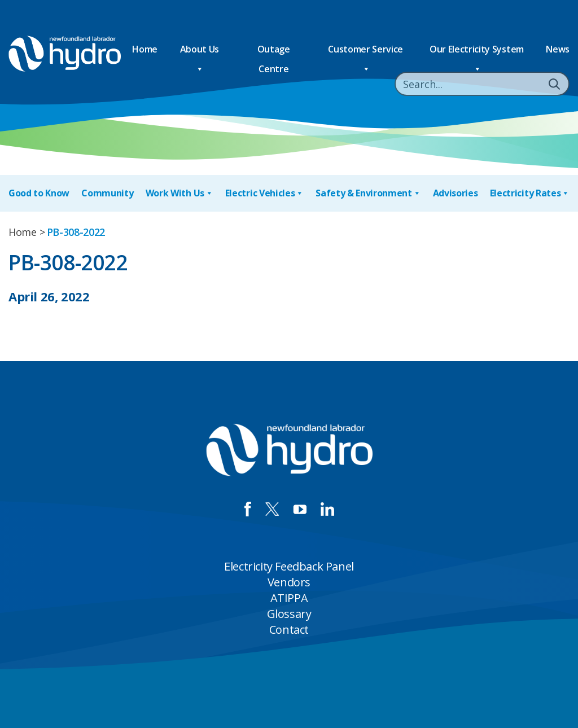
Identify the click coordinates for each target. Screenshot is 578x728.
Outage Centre (274, 51)
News (558, 49)
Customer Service (365, 51)
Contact (289, 630)
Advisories (456, 193)
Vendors (289, 582)
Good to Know (39, 193)
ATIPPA (289, 598)
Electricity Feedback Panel (289, 566)
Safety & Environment (368, 193)
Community (107, 193)
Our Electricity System (477, 51)
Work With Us (179, 193)
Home (145, 49)
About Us (200, 51)
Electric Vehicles (264, 193)
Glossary (289, 614)
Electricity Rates (530, 193)
